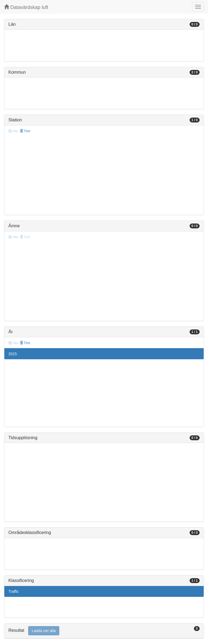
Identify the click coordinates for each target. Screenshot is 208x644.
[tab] (104, 631)
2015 (13, 354)
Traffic (14, 591)
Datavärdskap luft (26, 7)
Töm (25, 131)
